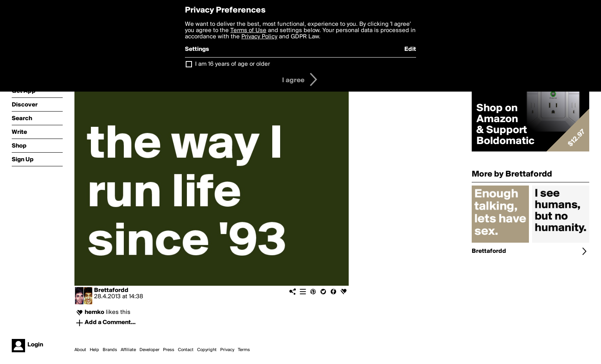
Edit (410, 49)
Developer (149, 350)
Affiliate (128, 350)
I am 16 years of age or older (233, 64)
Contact (186, 350)
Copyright (207, 350)
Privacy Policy (259, 37)
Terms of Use (248, 31)
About (80, 350)
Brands (110, 350)
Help (94, 350)
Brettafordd (111, 290)
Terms (244, 350)
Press (169, 350)
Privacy (227, 350)
